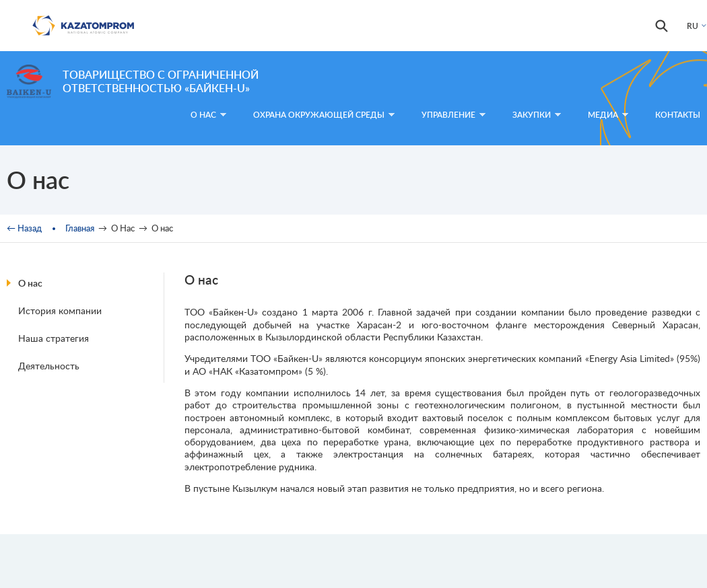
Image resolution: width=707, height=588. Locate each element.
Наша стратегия (54, 338)
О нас (30, 283)
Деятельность (49, 366)
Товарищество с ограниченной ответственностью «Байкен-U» (161, 81)
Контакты (678, 115)
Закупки (537, 115)
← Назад (24, 228)
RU (693, 26)
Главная (80, 228)
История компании (60, 310)
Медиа (608, 115)
